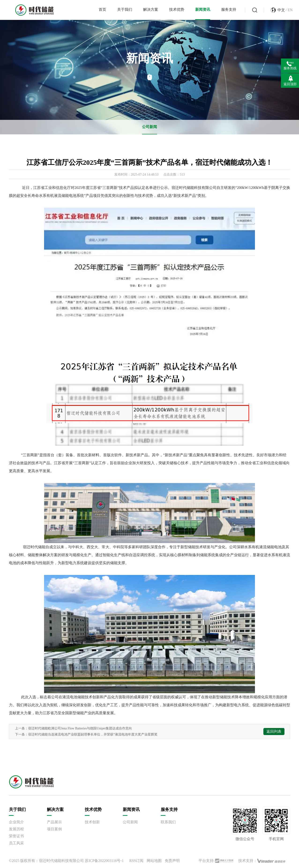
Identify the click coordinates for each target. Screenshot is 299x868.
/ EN (289, 10)
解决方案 (151, 9)
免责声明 (172, 861)
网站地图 (154, 861)
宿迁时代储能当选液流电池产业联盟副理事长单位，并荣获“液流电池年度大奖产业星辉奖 (93, 734)
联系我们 (168, 822)
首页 (102, 9)
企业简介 (16, 822)
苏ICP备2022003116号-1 (104, 861)
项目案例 (54, 829)
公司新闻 (149, 127)
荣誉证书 (16, 836)
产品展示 (54, 822)
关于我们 (125, 9)
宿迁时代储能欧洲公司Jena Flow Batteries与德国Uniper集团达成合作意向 (80, 728)
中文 (281, 10)
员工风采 (16, 843)
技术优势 (177, 9)
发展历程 (16, 829)
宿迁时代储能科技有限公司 (61, 861)
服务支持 (229, 9)
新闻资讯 (203, 9)
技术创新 (92, 822)
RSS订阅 (136, 861)
